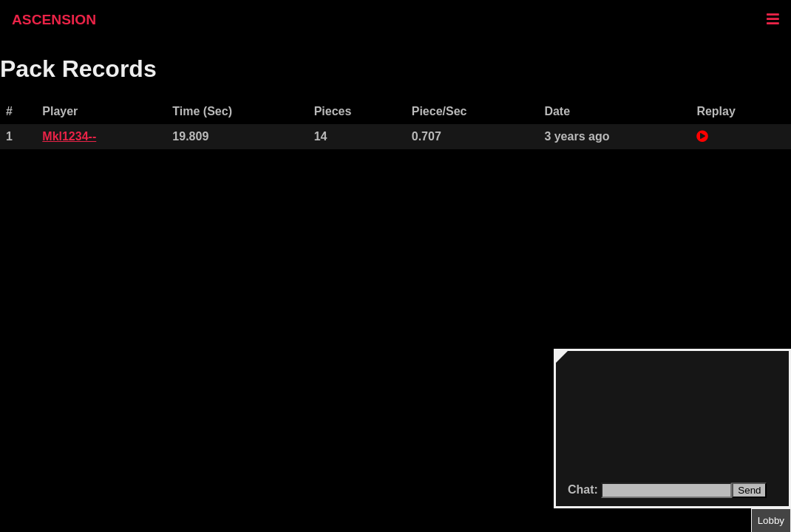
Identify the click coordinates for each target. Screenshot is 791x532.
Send (749, 490)
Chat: (584, 490)
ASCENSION (54, 20)
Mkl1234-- (69, 136)
